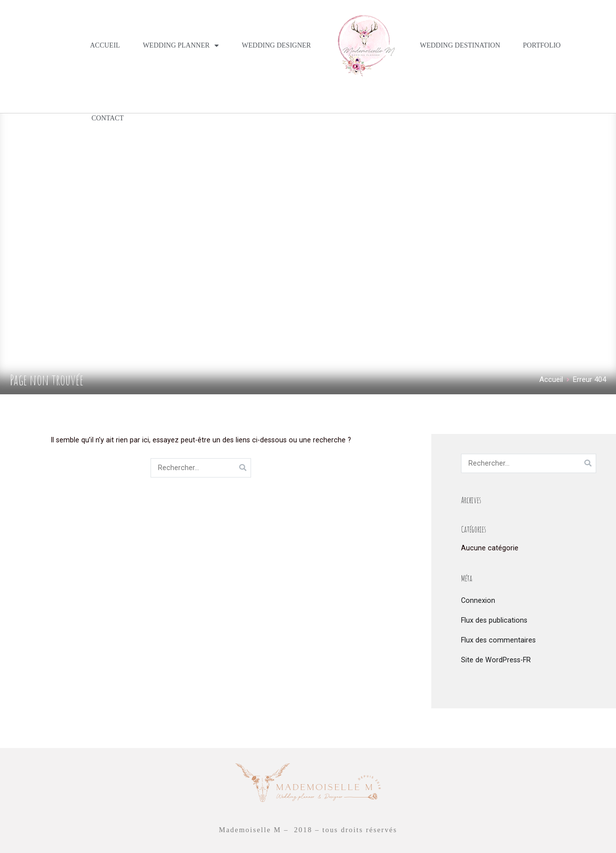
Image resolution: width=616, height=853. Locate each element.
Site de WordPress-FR (496, 660)
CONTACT (108, 118)
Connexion (478, 601)
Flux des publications (494, 620)
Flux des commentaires (498, 640)
